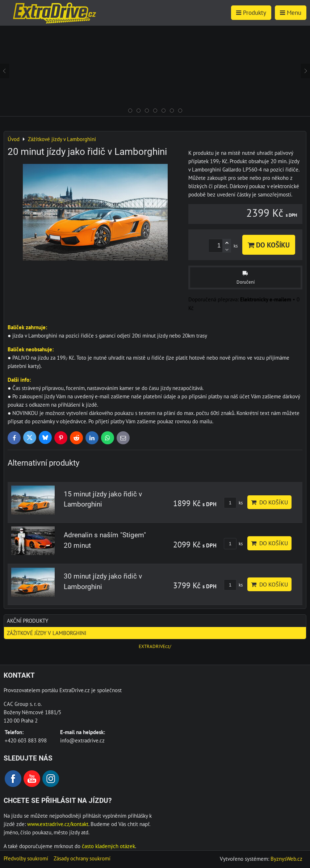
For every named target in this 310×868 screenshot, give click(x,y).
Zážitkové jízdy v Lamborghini (47, 633)
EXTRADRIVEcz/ (155, 646)
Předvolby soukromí (26, 858)
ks (233, 503)
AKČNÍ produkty (28, 621)
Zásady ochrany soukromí (82, 858)
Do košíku (269, 245)
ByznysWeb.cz (286, 859)
